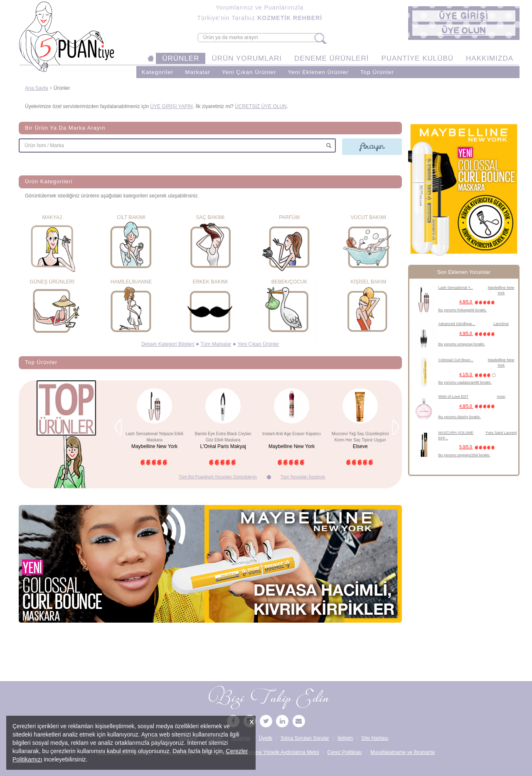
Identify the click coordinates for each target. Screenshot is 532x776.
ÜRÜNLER (181, 58)
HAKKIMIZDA (490, 58)
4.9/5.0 (478, 334)
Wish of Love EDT (454, 397)
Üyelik (265, 738)
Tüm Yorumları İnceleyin (303, 477)
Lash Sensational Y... (456, 288)
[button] (464, 16)
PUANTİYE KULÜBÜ (417, 58)
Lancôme (501, 324)
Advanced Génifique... (457, 324)
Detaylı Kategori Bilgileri (168, 344)
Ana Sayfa (36, 88)
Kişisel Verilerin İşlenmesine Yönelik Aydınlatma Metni (259, 752)
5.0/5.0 (478, 447)
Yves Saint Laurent (501, 433)
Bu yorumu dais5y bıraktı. (460, 417)
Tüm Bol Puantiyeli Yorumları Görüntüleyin (218, 477)
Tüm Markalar (216, 344)
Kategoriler (158, 72)
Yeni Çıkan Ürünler (249, 72)
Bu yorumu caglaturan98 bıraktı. (465, 382)
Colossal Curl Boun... (456, 360)
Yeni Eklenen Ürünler (318, 72)
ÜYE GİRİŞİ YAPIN (171, 106)
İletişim (345, 738)
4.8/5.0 (478, 302)
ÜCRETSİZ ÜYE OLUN (261, 106)
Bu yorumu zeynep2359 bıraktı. (464, 455)
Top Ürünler (377, 72)
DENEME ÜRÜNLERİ (331, 58)
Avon (501, 397)
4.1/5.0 (478, 375)
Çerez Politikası (345, 752)
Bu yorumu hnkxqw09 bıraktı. (463, 310)
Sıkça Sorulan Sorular (305, 738)
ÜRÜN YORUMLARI (247, 58)
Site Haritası (375, 738)
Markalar (198, 72)
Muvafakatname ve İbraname (403, 752)
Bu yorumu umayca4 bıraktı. (462, 344)
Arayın (372, 146)
